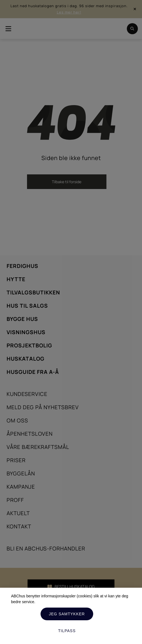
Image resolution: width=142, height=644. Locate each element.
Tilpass (67, 631)
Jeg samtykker (67, 614)
